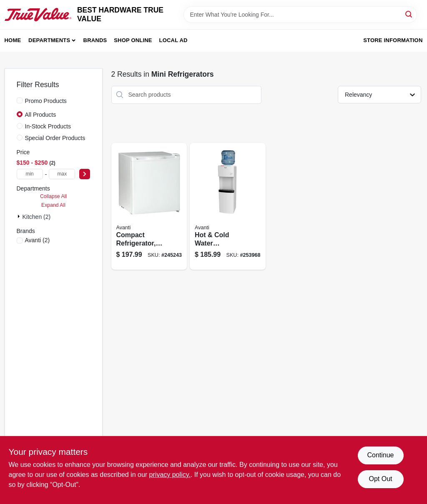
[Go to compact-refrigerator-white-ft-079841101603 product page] (149, 207)
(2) (38, 240)
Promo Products (46, 101)
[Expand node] (20, 216)
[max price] (62, 174)
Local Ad (173, 40)
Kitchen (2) (37, 217)
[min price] (30, 174)
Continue (380, 455)
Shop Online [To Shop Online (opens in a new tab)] (133, 40)
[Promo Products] (20, 100)
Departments (49, 40)
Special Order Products (55, 138)
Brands (95, 40)
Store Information (393, 40)
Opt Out (380, 479)
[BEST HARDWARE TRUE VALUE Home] (38, 15)
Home (13, 40)
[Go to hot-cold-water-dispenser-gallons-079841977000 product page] (228, 207)
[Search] (409, 14)
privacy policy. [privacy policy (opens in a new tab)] (170, 475)
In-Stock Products (48, 126)
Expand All (53, 205)
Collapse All (53, 196)
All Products (41, 115)
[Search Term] (300, 15)
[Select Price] (85, 174)
